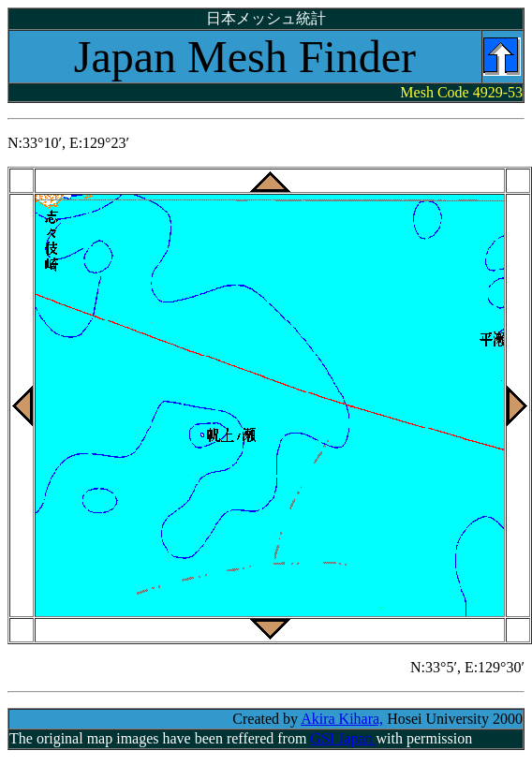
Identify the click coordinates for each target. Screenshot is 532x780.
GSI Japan (343, 738)
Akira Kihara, (342, 719)
